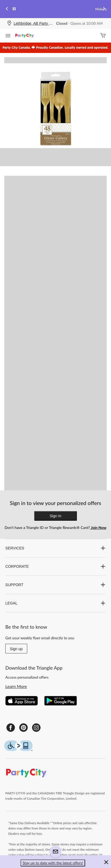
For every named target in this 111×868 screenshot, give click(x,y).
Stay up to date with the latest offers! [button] (53, 863)
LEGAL (55, 603)
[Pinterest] (23, 728)
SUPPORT (55, 585)
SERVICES (55, 548)
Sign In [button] (55, 516)
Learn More (16, 686)
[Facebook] (11, 728)
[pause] (14, 9)
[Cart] (103, 36)
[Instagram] (36, 728)
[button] (106, 863)
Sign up (16, 649)
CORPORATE (55, 566)
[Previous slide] (7, 9)
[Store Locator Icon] (9, 24)
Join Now (98, 527)
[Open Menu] (8, 36)
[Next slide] (104, 9)
